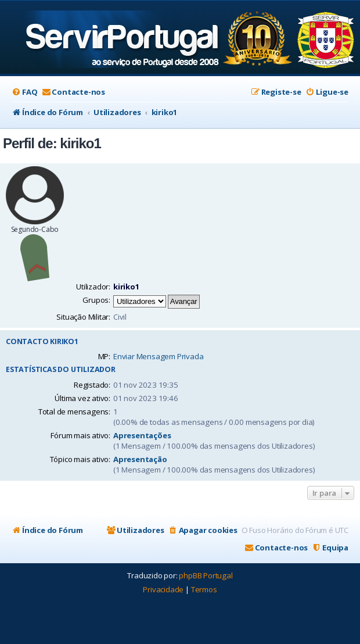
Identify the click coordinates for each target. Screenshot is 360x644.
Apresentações (142, 435)
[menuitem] (24, 92)
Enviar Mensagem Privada (158, 356)
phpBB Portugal (206, 575)
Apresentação (140, 459)
